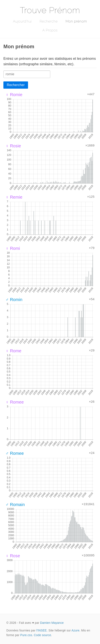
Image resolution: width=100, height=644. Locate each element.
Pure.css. (27, 635)
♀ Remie (14, 197)
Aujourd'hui (22, 21)
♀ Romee (15, 402)
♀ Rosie (13, 146)
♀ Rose (13, 556)
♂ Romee (15, 453)
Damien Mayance (52, 623)
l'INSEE (42, 630)
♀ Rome (13, 351)
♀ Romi (13, 248)
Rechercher (16, 85)
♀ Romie (14, 95)
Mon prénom (76, 21)
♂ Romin (14, 300)
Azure (75, 630)
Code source (42, 635)
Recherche (49, 21)
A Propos (50, 30)
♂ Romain (15, 505)
